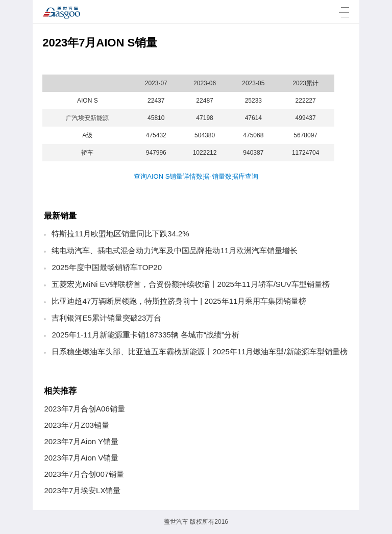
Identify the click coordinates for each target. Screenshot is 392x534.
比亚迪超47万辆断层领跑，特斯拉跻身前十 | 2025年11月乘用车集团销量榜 (179, 301)
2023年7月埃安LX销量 (82, 490)
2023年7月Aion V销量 (81, 458)
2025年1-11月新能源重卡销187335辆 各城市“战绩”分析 (145, 335)
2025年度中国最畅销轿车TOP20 (107, 267)
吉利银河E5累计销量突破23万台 (106, 318)
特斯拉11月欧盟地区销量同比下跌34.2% (120, 234)
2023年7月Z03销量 (77, 425)
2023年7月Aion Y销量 (81, 441)
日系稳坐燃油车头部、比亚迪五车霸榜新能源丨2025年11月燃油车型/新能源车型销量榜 (199, 351)
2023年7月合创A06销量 (84, 409)
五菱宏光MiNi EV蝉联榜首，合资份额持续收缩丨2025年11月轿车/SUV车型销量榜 (190, 284)
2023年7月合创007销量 (84, 474)
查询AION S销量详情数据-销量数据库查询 (196, 176)
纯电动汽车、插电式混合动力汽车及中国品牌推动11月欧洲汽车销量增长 (175, 250)
